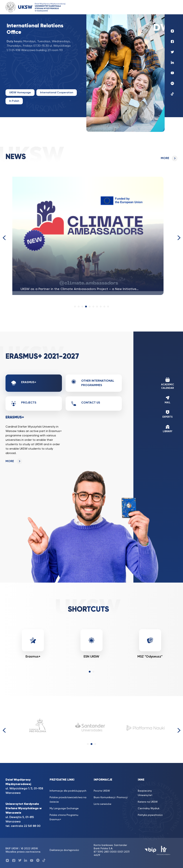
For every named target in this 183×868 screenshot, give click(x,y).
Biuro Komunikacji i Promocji (111, 797)
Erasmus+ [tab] (23, 383)
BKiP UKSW (12, 849)
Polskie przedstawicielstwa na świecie (68, 800)
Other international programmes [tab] (92, 383)
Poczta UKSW (102, 791)
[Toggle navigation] (171, 7)
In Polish (14, 101)
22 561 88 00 (32, 826)
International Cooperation (57, 93)
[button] (75, 307)
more (165, 158)
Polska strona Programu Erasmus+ (64, 817)
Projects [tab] (24, 404)
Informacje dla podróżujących (68, 791)
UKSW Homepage (20, 93)
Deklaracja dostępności (64, 850)
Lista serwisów (103, 804)
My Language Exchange (64, 808)
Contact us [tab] (85, 404)
